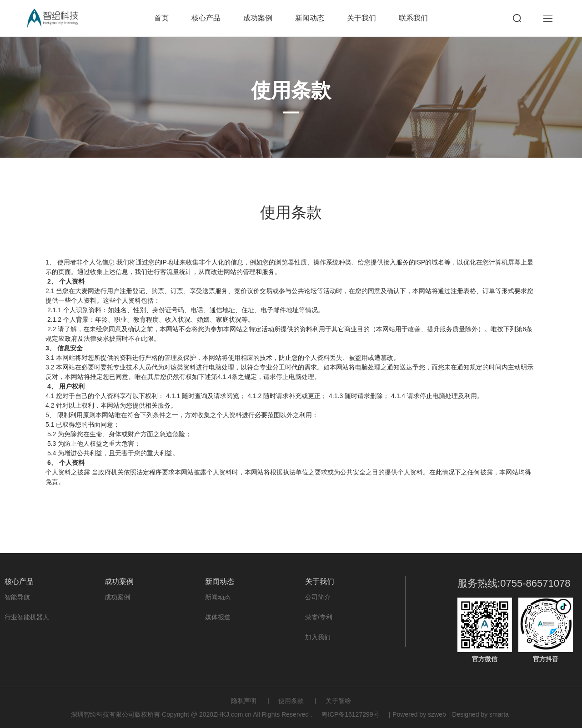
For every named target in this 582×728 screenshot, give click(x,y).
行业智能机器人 (27, 617)
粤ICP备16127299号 (351, 714)
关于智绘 (338, 701)
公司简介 (318, 597)
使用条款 (291, 701)
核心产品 (206, 18)
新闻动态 (310, 18)
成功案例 (258, 18)
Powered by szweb (419, 714)
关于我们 (361, 18)
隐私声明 (244, 701)
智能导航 (17, 597)
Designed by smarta (480, 714)
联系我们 (413, 18)
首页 (161, 18)
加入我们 (318, 637)
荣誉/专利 (319, 617)
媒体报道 (218, 617)
